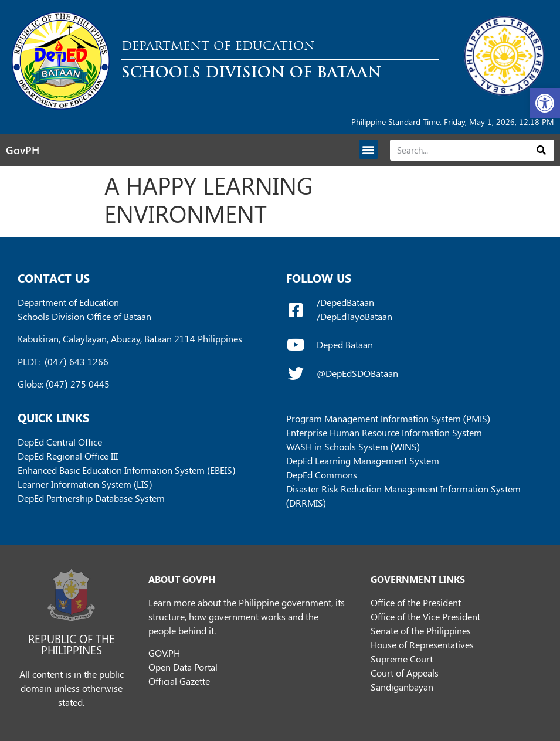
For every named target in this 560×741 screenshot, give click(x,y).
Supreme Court (402, 659)
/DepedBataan (345, 302)
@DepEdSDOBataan (357, 373)
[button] (545, 103)
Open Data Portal (183, 667)
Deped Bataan (345, 344)
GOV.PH (164, 653)
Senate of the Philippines (421, 630)
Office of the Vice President (425, 616)
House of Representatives (422, 645)
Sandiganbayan (402, 687)
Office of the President (416, 602)
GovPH (23, 150)
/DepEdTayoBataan (354, 316)
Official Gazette (179, 681)
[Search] (542, 150)
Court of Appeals (405, 673)
